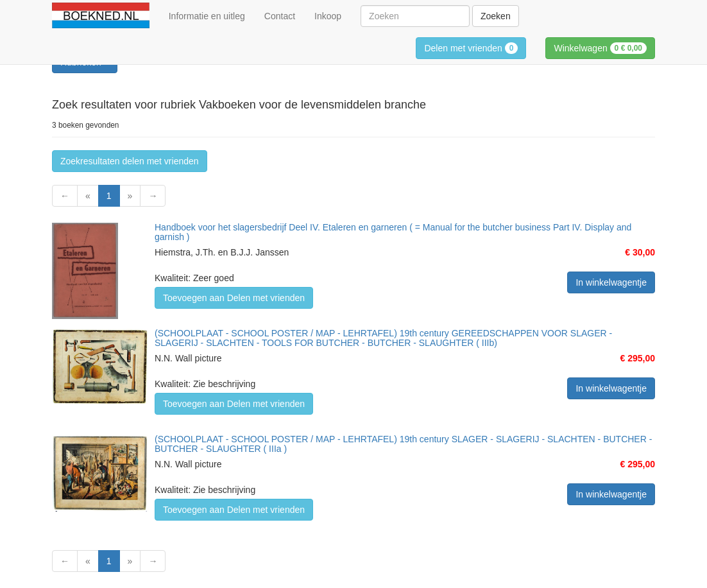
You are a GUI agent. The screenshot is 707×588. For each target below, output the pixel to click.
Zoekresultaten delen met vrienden (130, 161)
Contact (280, 16)
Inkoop (328, 16)
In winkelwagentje (611, 282)
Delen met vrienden (471, 48)
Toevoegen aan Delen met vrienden (234, 298)
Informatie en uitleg (207, 16)
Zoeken (496, 16)
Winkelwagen (600, 48)
